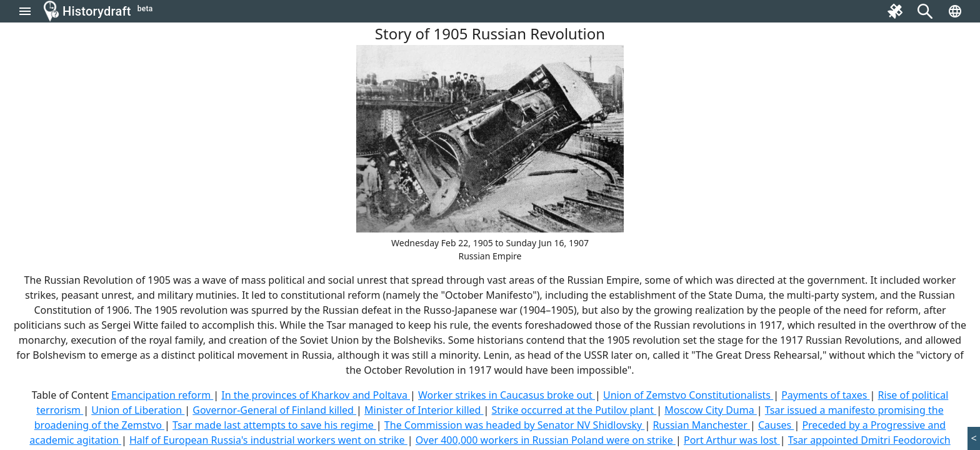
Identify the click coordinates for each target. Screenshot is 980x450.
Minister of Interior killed (424, 410)
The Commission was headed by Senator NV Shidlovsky (515, 425)
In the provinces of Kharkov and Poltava (316, 395)
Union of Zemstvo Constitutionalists (688, 395)
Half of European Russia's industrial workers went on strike (268, 440)
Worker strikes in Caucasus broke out (507, 395)
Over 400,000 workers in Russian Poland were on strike (546, 440)
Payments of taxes (825, 395)
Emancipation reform (162, 395)
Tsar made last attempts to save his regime (274, 425)
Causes (776, 425)
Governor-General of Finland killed (274, 410)
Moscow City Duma (711, 410)
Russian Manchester (701, 425)
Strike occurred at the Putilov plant (574, 410)
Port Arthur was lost (732, 440)
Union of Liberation (138, 410)
